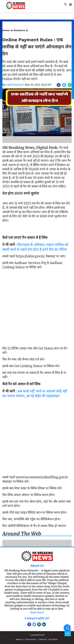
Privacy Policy (31, 639)
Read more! (37, 612)
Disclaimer (53, 639)
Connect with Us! (37, 618)
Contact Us (43, 639)
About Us (37, 566)
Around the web (22, 534)
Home (6, 30)
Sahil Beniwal (14, 85)
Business (19, 30)
